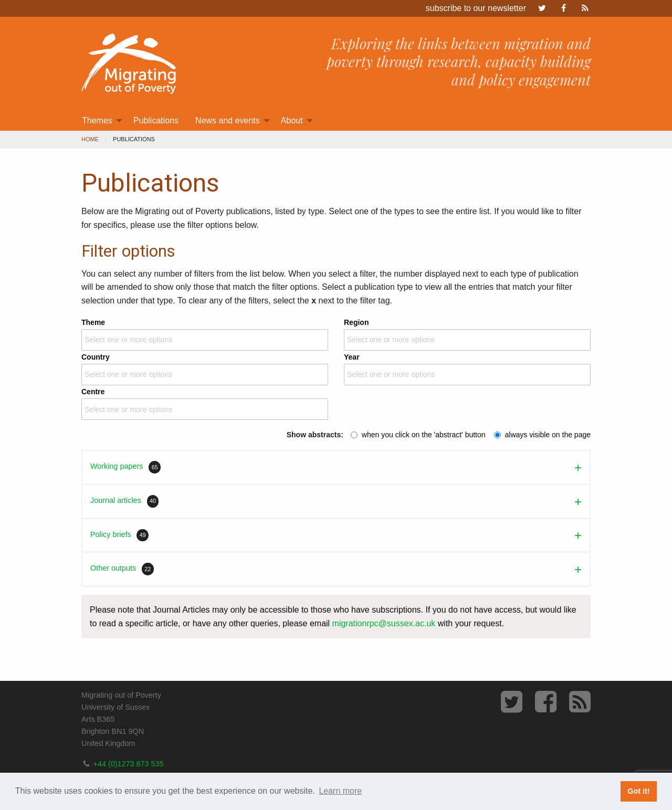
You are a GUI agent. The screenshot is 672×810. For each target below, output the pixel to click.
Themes (97, 120)
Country (205, 368)
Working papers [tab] (125, 467)
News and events (228, 120)
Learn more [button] (340, 791)
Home (90, 139)
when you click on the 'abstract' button (424, 435)
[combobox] (205, 340)
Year (467, 368)
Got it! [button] (638, 791)
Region (467, 333)
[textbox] (130, 340)
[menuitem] (99, 121)
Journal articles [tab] (124, 501)
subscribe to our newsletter (476, 8)
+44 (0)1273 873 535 (129, 764)
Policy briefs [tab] (119, 535)
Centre (205, 403)
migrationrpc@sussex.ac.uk (384, 623)
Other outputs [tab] (122, 569)
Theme (205, 333)
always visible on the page (548, 435)
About (292, 120)
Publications (156, 120)
